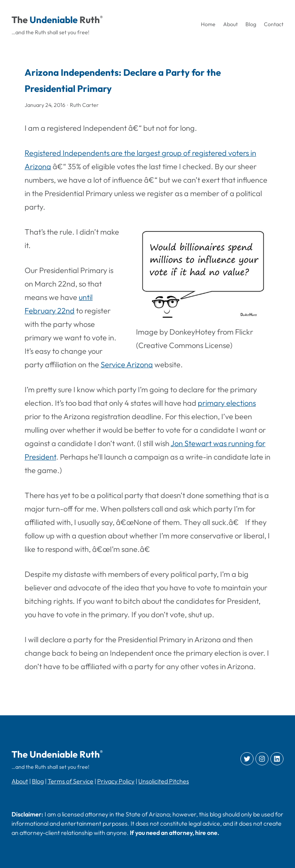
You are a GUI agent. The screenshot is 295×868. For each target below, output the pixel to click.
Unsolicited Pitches (164, 781)
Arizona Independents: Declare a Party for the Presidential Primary (123, 80)
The (20, 20)
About (20, 781)
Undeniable (54, 20)
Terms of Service (70, 781)
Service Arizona (127, 364)
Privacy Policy (116, 781)
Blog (38, 781)
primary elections (227, 403)
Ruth (90, 20)
